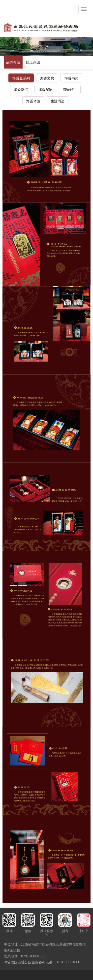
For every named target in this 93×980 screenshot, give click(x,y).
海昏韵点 (21, 90)
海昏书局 (71, 78)
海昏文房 (47, 78)
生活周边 (58, 101)
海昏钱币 (70, 90)
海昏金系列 (21, 78)
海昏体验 (33, 101)
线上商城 (33, 62)
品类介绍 (13, 62)
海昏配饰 (45, 90)
